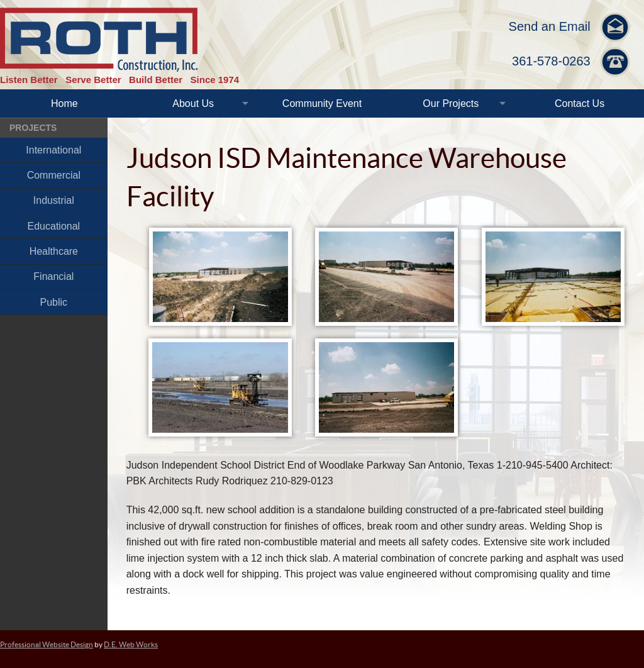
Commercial (54, 175)
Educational (54, 226)
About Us (193, 103)
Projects (33, 128)
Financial (53, 276)
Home (64, 103)
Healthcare (54, 251)
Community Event (322, 103)
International (53, 150)
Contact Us (580, 103)
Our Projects (451, 103)
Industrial (54, 200)
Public (54, 302)
